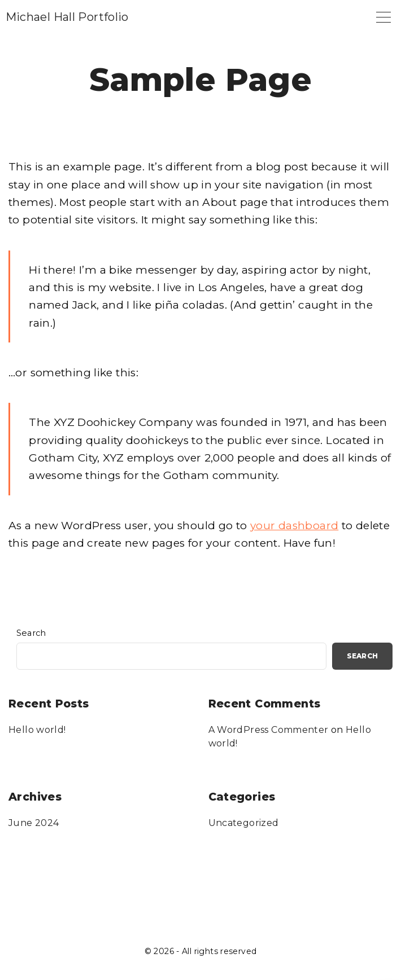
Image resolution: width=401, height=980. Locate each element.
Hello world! (37, 730)
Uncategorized (244, 823)
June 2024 (34, 823)
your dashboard (294, 526)
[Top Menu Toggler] (383, 17)
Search (31, 633)
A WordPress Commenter (269, 730)
